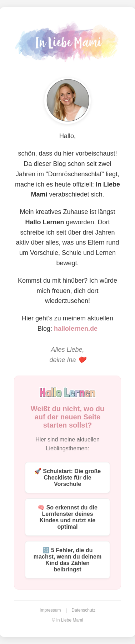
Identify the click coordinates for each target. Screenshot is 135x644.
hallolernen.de (76, 329)
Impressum (50, 610)
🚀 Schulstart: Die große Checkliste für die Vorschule (67, 478)
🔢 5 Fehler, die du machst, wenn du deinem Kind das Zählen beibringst (67, 560)
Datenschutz (83, 610)
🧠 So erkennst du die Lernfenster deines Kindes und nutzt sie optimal (67, 517)
